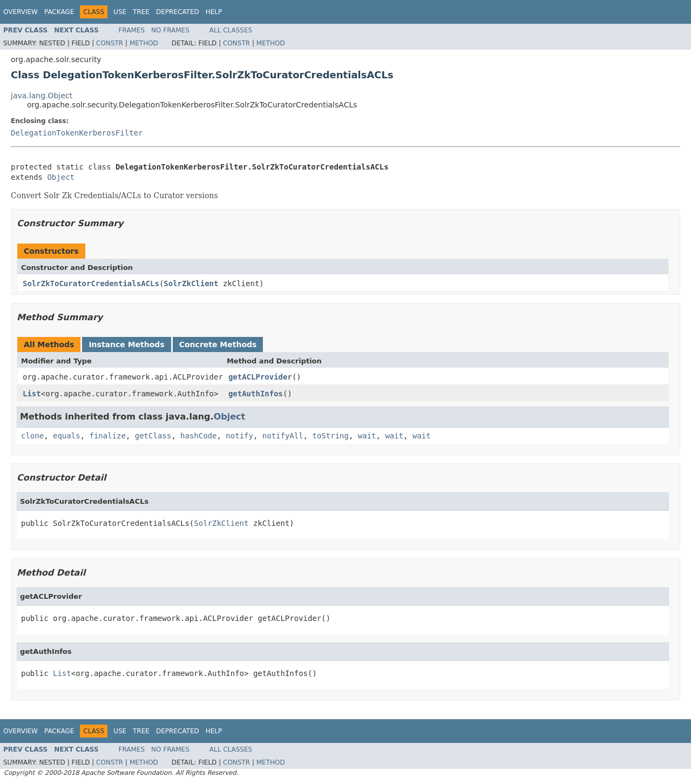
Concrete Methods (218, 344)
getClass (153, 436)
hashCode (198, 436)
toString (331, 436)
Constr (110, 43)
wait (367, 436)
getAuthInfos (256, 394)
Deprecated (178, 12)
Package (59, 12)
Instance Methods (126, 344)
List (32, 394)
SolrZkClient (191, 283)
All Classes (231, 30)
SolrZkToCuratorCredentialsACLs (91, 283)
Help (214, 12)
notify (239, 436)
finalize (107, 436)
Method (144, 43)
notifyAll (283, 436)
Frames (132, 30)
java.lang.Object (42, 96)
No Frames (170, 30)
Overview (21, 12)
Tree (141, 12)
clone (32, 436)
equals (67, 436)
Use (120, 12)
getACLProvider (260, 377)
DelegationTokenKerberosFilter (77, 133)
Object (61, 177)
